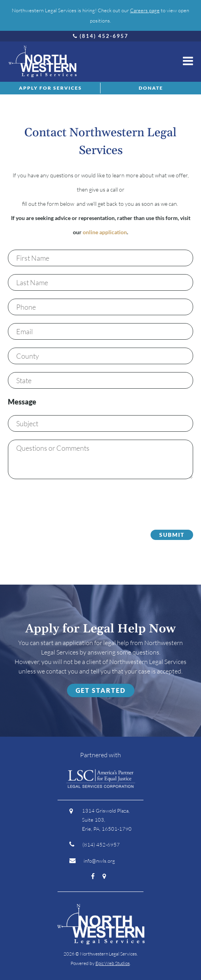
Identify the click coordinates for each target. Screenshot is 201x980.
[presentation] (68, 502)
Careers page (145, 10)
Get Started (101, 690)
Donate (151, 88)
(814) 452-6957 (101, 36)
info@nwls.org (92, 861)
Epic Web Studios (113, 963)
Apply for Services (50, 88)
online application (105, 232)
